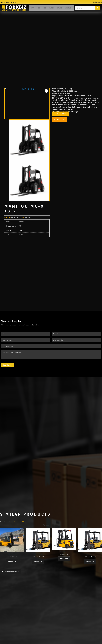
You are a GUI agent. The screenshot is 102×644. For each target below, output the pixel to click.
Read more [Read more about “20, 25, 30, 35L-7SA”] (90, 564)
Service (59, 9)
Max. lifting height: (60, 94)
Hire (44, 9)
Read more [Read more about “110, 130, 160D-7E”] (12, 564)
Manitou (27, 220)
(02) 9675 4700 (98, 2)
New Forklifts (15, 220)
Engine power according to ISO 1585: (69, 98)
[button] (69, 9)
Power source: (59, 96)
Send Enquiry (8, 368)
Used (38, 9)
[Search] (97, 9)
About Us (69, 9)
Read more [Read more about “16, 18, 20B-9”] (64, 562)
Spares (51, 9)
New (32, 9)
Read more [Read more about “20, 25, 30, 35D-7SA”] (38, 564)
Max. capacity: (58, 92)
